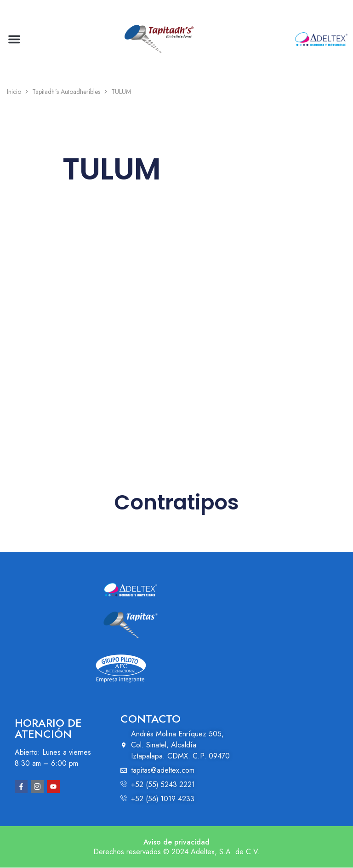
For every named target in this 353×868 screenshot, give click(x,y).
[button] (14, 39)
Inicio (14, 92)
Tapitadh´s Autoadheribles (66, 92)
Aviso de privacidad (176, 842)
